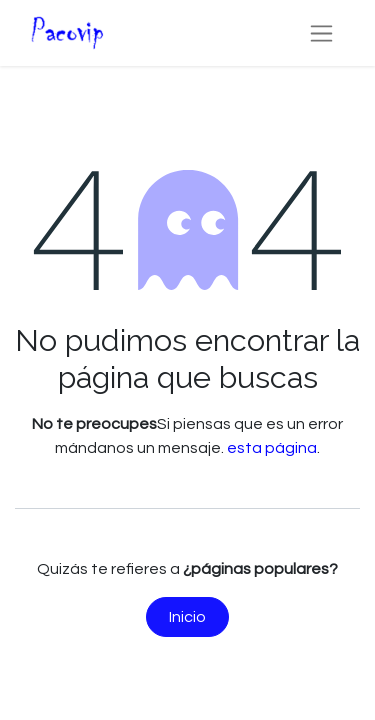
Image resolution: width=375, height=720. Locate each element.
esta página (272, 448)
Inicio (187, 617)
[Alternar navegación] (321, 33)
